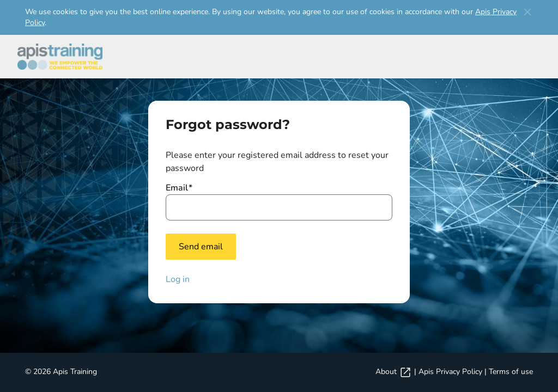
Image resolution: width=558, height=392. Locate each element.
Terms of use (511, 372)
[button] (527, 12)
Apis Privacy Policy (450, 372)
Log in (178, 279)
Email (179, 188)
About (394, 372)
